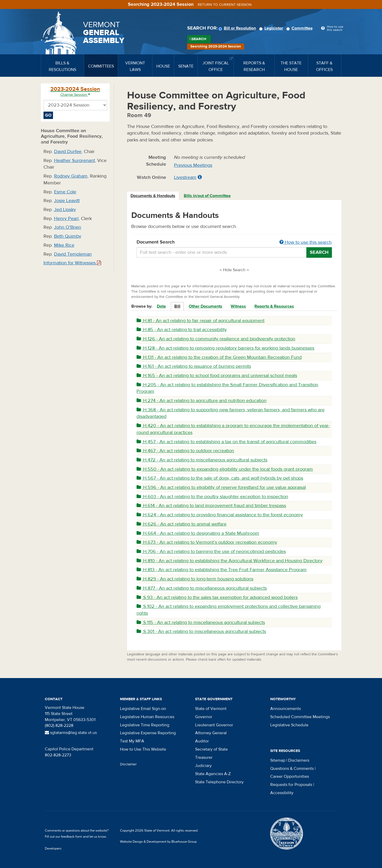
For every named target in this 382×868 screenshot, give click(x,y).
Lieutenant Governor (214, 725)
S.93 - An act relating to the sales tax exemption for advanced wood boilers (217, 597)
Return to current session (225, 5)
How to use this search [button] (306, 242)
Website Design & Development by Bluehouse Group (158, 842)
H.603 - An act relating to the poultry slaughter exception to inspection (212, 497)
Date (161, 306)
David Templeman (73, 254)
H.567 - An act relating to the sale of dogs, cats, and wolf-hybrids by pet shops (220, 478)
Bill (177, 306)
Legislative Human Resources (147, 717)
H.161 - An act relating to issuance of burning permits (194, 366)
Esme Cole (65, 192)
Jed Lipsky (65, 210)
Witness (238, 306)
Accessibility (282, 793)
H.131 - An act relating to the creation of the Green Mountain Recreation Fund (219, 357)
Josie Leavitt (67, 201)
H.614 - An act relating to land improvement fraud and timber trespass (211, 506)
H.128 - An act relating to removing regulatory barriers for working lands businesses (225, 348)
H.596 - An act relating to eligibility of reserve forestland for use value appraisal (221, 487)
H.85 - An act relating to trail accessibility (182, 330)
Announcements (286, 709)
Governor (204, 717)
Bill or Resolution (238, 28)
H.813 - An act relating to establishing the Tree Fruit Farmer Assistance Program (222, 570)
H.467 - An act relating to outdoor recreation (185, 451)
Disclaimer (128, 764)
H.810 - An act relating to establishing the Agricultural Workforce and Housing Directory (229, 561)
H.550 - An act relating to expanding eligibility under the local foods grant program (225, 469)
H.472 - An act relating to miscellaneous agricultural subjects (202, 460)
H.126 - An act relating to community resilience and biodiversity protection (216, 339)
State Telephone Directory (219, 782)
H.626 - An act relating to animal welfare (182, 524)
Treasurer (204, 757)
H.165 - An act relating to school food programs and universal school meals (217, 376)
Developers (53, 848)
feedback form (72, 837)
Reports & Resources (274, 306)
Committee (300, 28)
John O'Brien (68, 227)
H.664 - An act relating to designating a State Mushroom (198, 533)
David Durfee (68, 152)
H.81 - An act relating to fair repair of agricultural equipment (200, 321)
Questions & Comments (292, 769)
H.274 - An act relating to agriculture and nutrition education (202, 401)
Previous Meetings (193, 165)
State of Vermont (211, 709)
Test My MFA (132, 741)
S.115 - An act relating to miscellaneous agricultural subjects (201, 623)
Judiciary (203, 766)
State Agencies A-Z (213, 774)
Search (199, 39)
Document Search (234, 242)
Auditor (202, 741)
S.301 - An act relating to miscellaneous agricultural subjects (201, 631)
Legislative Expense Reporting (148, 733)
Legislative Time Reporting (145, 725)
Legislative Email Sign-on (143, 709)
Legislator (272, 28)
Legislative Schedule (289, 725)
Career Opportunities (290, 776)
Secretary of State (211, 749)
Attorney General (211, 733)
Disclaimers (299, 760)
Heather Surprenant (74, 161)
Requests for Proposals (291, 785)
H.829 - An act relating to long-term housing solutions (195, 579)
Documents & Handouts (153, 196)
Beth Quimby (68, 236)
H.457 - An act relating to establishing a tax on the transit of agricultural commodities (226, 442)
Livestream (185, 177)
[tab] (153, 196)
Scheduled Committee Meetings (300, 717)
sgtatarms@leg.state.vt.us (71, 733)
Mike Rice (64, 245)
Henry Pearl (66, 219)
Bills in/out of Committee (207, 196)
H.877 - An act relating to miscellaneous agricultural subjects (202, 588)
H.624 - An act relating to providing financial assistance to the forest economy (220, 515)
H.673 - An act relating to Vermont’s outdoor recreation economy (207, 542)
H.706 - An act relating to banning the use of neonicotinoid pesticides (211, 552)
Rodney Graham (71, 176)
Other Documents (205, 306)
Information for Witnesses (72, 263)
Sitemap (278, 760)
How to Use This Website (143, 749)
